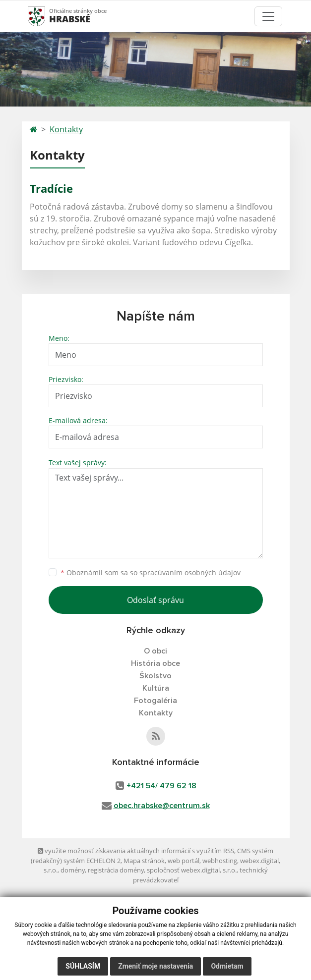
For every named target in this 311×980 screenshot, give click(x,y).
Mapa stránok (144, 861)
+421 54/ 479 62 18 (161, 786)
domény (73, 870)
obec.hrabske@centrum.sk (162, 806)
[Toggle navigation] (268, 16)
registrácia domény (116, 870)
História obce (155, 663)
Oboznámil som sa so (151, 572)
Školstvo (155, 676)
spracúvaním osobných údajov (190, 572)
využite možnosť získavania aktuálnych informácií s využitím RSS (136, 851)
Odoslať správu (155, 600)
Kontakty (66, 129)
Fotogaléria (155, 701)
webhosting (220, 861)
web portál (184, 861)
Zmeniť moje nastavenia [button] (155, 966)
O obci (155, 651)
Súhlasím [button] (83, 966)
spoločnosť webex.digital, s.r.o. (192, 870)
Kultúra (156, 688)
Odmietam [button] (227, 966)
